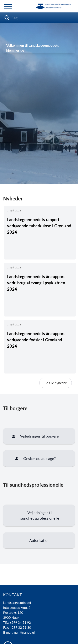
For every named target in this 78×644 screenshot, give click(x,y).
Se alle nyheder (56, 383)
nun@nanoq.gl (24, 632)
